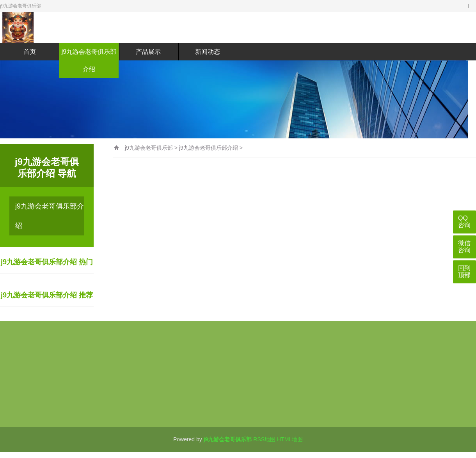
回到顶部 (464, 271)
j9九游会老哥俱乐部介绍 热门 (47, 262)
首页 (30, 52)
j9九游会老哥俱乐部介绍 (89, 60)
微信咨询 (464, 247)
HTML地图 (290, 439)
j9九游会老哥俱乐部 (149, 148)
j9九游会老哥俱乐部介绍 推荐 (47, 295)
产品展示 (148, 52)
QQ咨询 (464, 222)
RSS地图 (264, 439)
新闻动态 (208, 52)
